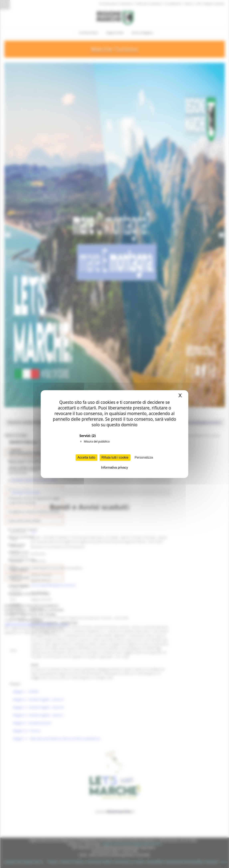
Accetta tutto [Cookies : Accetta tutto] (86, 457)
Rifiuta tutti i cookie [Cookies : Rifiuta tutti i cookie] (115, 457)
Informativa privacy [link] (114, 467)
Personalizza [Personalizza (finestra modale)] (144, 457)
